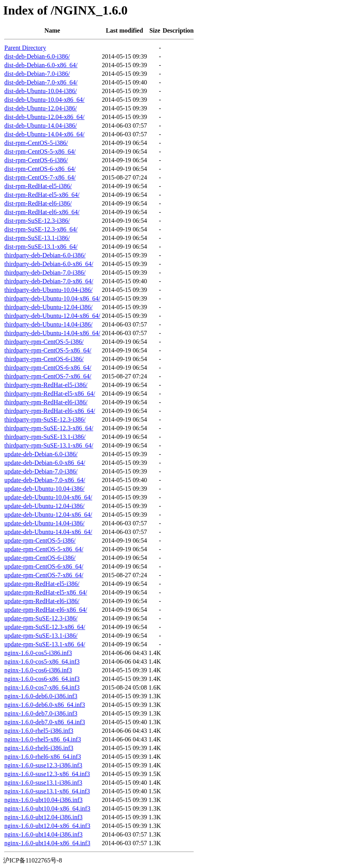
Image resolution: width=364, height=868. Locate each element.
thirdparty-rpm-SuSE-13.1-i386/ (45, 437)
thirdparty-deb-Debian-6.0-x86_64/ (49, 264)
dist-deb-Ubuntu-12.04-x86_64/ (44, 117)
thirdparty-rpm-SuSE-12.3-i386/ (45, 419)
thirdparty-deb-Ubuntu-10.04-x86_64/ (52, 298)
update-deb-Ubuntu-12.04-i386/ (44, 506)
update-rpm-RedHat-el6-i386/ (42, 601)
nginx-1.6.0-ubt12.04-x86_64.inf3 (47, 826)
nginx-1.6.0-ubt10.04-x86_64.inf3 (47, 808)
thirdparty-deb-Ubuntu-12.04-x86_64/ (52, 316)
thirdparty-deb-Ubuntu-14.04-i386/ (48, 324)
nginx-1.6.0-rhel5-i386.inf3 (39, 731)
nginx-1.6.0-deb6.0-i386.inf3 (41, 696)
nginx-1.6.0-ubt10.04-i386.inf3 (43, 800)
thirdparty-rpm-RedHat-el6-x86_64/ (50, 411)
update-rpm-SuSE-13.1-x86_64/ (45, 644)
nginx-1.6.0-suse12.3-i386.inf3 (43, 765)
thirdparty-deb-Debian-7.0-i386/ (45, 273)
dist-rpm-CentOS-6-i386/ (36, 160)
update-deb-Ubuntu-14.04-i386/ (44, 523)
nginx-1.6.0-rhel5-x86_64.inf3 (43, 739)
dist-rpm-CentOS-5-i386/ (36, 143)
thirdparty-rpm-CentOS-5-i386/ (44, 342)
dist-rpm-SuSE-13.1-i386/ (37, 238)
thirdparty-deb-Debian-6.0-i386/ (45, 255)
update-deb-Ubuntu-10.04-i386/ (44, 489)
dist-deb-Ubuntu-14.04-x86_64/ (44, 134)
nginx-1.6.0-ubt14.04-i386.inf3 (43, 834)
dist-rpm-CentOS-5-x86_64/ (40, 151)
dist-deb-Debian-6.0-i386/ (37, 56)
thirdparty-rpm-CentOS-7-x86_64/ (48, 376)
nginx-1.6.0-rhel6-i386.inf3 (39, 748)
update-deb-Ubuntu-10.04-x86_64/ (48, 497)
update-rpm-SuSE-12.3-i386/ (41, 618)
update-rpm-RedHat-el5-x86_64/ (46, 592)
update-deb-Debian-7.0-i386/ (41, 471)
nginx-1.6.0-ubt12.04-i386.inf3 (43, 817)
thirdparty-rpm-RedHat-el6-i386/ (46, 402)
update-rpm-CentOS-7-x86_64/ (44, 575)
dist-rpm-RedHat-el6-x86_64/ (42, 212)
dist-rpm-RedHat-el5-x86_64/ (42, 195)
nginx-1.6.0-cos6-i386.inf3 (38, 670)
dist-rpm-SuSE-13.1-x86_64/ (41, 247)
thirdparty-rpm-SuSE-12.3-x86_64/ (49, 428)
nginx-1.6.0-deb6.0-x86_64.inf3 (45, 705)
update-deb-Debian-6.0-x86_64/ (45, 463)
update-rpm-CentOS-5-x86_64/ (44, 549)
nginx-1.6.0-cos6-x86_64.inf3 (42, 679)
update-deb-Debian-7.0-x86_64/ (45, 480)
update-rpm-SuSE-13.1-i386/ (41, 636)
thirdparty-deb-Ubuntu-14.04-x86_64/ (52, 333)
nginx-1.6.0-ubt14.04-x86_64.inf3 (47, 843)
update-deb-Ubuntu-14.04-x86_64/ (48, 532)
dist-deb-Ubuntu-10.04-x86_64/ (44, 100)
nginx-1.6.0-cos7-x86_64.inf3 (42, 687)
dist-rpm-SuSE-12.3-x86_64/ (41, 229)
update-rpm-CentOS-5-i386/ (40, 540)
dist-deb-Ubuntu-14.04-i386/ (40, 126)
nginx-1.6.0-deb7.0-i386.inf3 (41, 713)
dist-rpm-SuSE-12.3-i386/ (37, 221)
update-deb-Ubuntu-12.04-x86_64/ (48, 515)
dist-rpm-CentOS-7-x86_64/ (40, 177)
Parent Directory (25, 48)
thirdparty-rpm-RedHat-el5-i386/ (46, 385)
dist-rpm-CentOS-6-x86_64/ (40, 169)
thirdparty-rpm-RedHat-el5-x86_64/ (50, 394)
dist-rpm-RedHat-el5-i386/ (38, 186)
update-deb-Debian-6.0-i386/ (41, 454)
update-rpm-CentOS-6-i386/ (40, 558)
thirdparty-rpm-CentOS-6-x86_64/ (48, 368)
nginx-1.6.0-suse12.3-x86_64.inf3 (47, 774)
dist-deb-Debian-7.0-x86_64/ (41, 82)
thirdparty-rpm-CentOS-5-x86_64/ (48, 350)
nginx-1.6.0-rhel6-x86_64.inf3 (43, 757)
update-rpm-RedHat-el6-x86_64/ (46, 610)
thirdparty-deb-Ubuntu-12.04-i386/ (48, 307)
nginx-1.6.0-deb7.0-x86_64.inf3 (45, 722)
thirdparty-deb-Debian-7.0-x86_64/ (49, 281)
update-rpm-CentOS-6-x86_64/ (44, 566)
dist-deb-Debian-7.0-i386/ (37, 74)
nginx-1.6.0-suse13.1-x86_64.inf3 (47, 791)
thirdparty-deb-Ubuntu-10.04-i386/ (48, 290)
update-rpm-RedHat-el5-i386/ (42, 584)
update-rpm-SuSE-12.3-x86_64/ (45, 627)
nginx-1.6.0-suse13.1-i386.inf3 (43, 783)
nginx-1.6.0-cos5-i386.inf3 (38, 653)
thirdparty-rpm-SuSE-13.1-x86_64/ (49, 445)
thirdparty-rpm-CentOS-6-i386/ (44, 359)
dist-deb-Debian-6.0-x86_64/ (41, 65)
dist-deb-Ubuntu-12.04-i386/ (40, 108)
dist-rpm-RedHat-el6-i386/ (38, 203)
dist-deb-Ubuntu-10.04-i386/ (40, 91)
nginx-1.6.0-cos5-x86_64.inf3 (42, 662)
